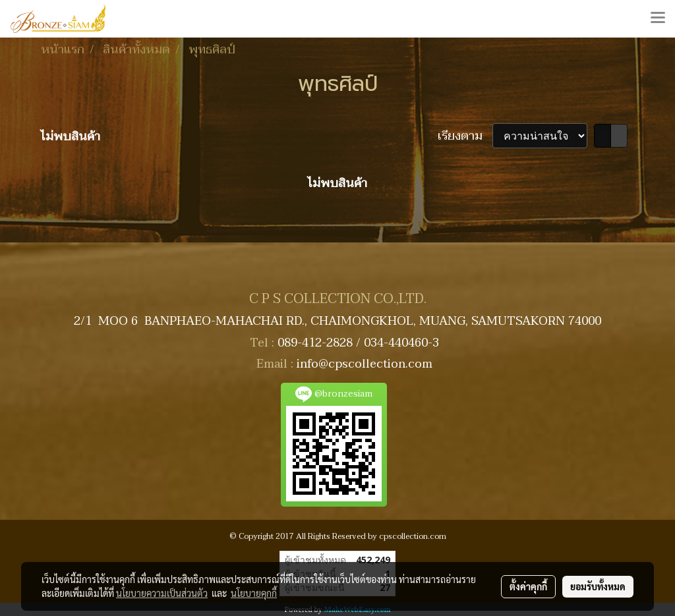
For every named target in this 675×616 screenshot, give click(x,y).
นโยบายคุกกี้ (254, 593)
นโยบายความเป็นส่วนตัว (162, 593)
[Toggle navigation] (658, 18)
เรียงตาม (465, 136)
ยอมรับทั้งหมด (598, 586)
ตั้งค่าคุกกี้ (528, 586)
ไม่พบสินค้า (71, 137)
